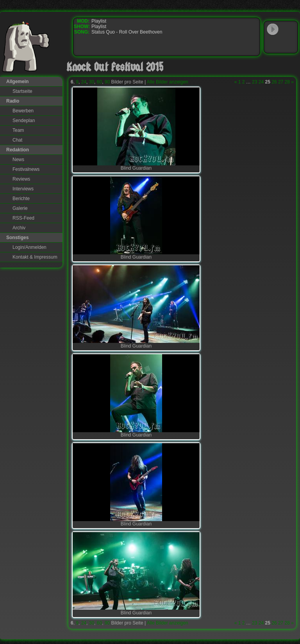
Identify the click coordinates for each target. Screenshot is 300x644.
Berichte (21, 199)
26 (274, 82)
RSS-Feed (23, 218)
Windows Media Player (273, 44)
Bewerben (23, 111)
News (18, 160)
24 (84, 82)
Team (18, 130)
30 (92, 82)
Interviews (23, 189)
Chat (17, 140)
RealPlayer (289, 44)
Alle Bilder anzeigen (168, 82)
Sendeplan (24, 121)
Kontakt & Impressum (35, 257)
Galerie (20, 208)
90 (107, 82)
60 (99, 82)
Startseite (22, 91)
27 (281, 82)
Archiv (19, 228)
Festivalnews (26, 169)
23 (254, 82)
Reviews (21, 179)
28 (287, 82)
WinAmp (289, 30)
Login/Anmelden (29, 247)
